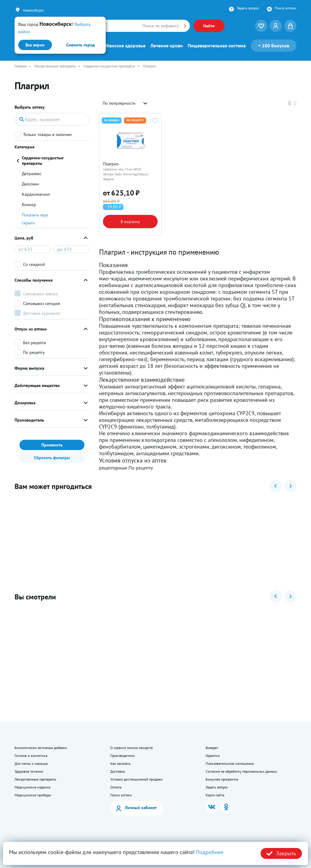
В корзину (130, 222)
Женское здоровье (125, 46)
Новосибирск (33, 10)
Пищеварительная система (217, 46)
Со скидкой (34, 264)
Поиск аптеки (286, 8)
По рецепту (34, 352)
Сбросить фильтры (52, 458)
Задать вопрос (248, 8)
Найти (209, 26)
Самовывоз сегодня (42, 303)
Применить (52, 445)
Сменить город (80, 45)
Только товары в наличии (47, 134)
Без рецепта (34, 343)
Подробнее (210, 852)
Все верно (35, 45)
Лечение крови (167, 46)
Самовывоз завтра (40, 294)
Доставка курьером (42, 313)
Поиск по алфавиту (161, 26)
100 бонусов (274, 46)
